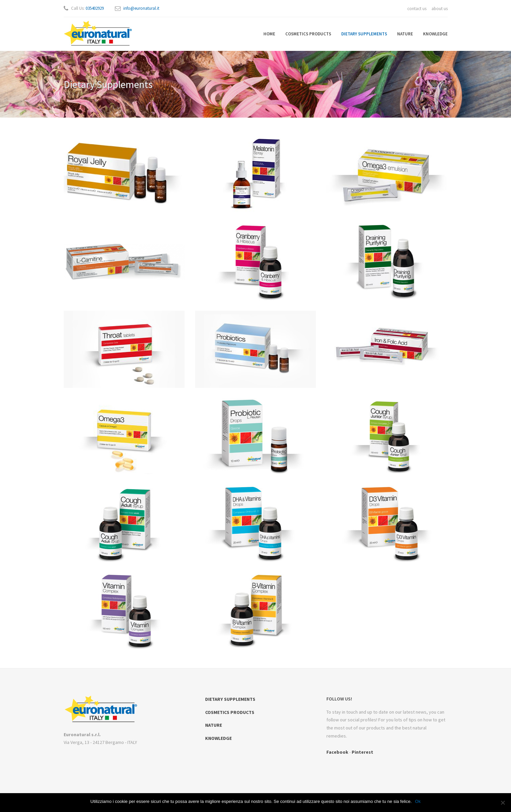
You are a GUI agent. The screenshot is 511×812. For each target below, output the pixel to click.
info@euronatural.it (141, 8)
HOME (269, 34)
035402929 (95, 8)
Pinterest (362, 752)
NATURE (405, 34)
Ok (418, 801)
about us (440, 9)
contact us (417, 9)
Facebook (337, 752)
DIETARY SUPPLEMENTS (364, 34)
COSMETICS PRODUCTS (308, 34)
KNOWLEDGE (435, 34)
